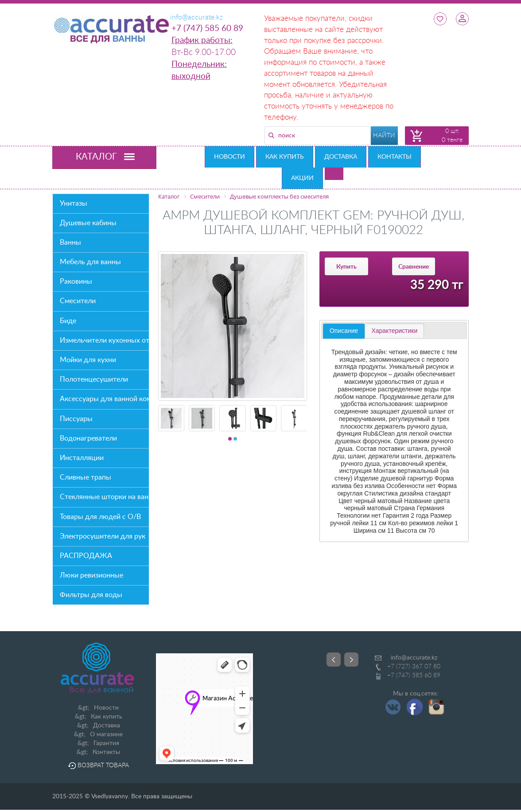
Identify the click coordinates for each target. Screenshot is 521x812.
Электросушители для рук (103, 536)
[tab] (344, 331)
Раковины (76, 281)
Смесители (78, 301)
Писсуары (76, 419)
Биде (68, 321)
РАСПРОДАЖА (86, 556)
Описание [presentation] (344, 331)
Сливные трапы (86, 477)
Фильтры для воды (91, 595)
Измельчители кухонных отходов (104, 340)
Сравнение (414, 267)
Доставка (341, 157)
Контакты (395, 157)
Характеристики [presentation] (394, 331)
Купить (346, 267)
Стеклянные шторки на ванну (104, 497)
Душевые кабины (88, 223)
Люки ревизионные (91, 575)
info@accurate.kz (414, 658)
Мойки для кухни (88, 360)
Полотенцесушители (94, 379)
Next (351, 660)
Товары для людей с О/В (100, 517)
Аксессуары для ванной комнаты (104, 399)
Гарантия (106, 743)
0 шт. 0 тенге (452, 136)
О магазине (106, 734)
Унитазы (74, 203)
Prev (334, 660)
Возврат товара (98, 765)
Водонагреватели (88, 438)
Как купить (285, 157)
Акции (302, 178)
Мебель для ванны (90, 262)
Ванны (70, 242)
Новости (229, 157)
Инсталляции (82, 458)
